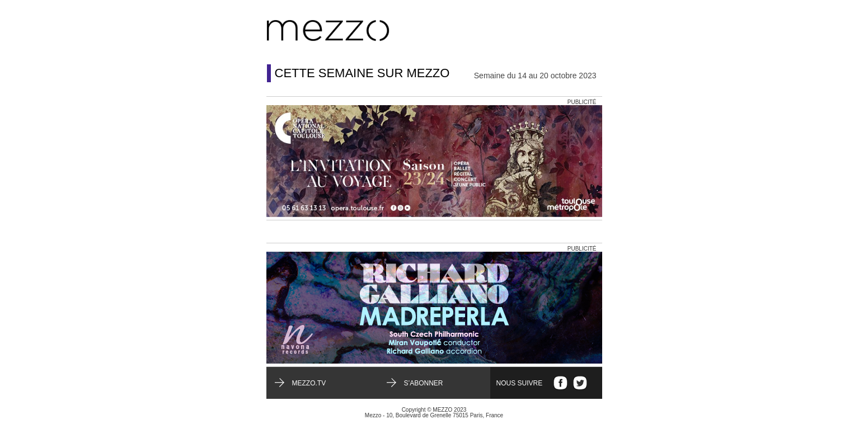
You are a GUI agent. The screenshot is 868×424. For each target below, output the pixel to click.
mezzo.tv (309, 383)
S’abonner (424, 383)
